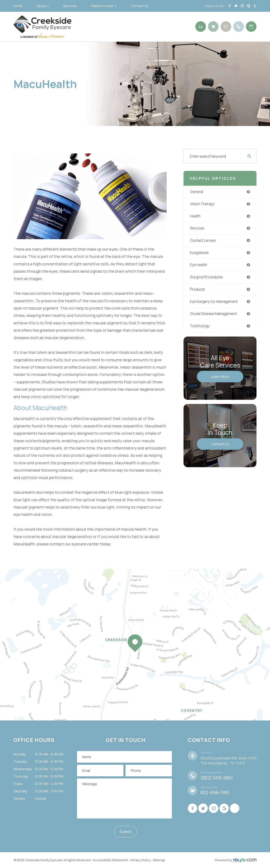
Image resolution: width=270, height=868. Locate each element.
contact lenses (204, 241)
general (197, 192)
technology (200, 328)
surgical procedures (208, 278)
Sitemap (159, 860)
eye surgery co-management (216, 303)
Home (18, 6)
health (196, 216)
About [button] (43, 6)
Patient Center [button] (104, 6)
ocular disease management (215, 315)
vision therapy (203, 204)
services (198, 229)
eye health (200, 266)
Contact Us (140, 6)
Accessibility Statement (110, 860)
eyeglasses (200, 254)
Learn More (220, 378)
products (198, 291)
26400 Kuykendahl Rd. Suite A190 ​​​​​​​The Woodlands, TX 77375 (228, 761)
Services (70, 6)
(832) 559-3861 (217, 778)
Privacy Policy (140, 860)
